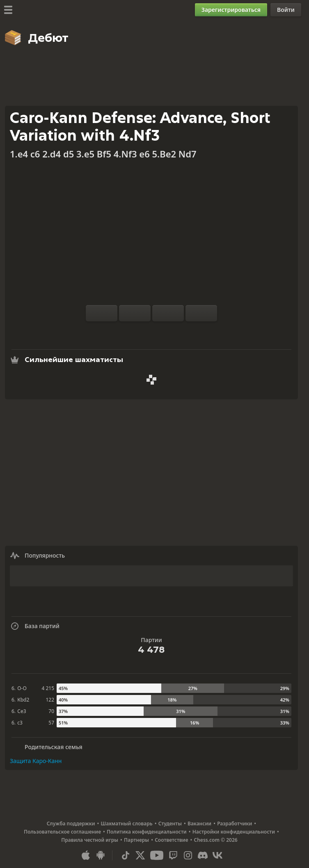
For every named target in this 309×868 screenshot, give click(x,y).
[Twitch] (173, 855)
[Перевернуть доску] (102, 313)
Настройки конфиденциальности (234, 832)
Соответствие (171, 840)
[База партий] (151, 331)
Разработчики (235, 824)
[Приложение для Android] (101, 855)
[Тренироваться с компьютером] (125, 331)
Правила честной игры (90, 840)
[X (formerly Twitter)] (140, 855)
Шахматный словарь (127, 824)
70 (51, 711)
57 (51, 723)
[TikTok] (126, 855)
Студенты (170, 824)
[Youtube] (157, 855)
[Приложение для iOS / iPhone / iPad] (86, 855)
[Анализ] (138, 331)
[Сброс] (135, 313)
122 (50, 700)
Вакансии (199, 824)
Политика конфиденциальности (147, 832)
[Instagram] (188, 855)
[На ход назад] (168, 313)
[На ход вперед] (201, 313)
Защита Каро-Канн (36, 761)
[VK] (217, 855)
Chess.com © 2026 (216, 840)
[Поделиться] (178, 331)
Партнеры (136, 840)
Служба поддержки (71, 824)
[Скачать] (165, 331)
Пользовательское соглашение (62, 832)
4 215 (48, 688)
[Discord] (203, 855)
